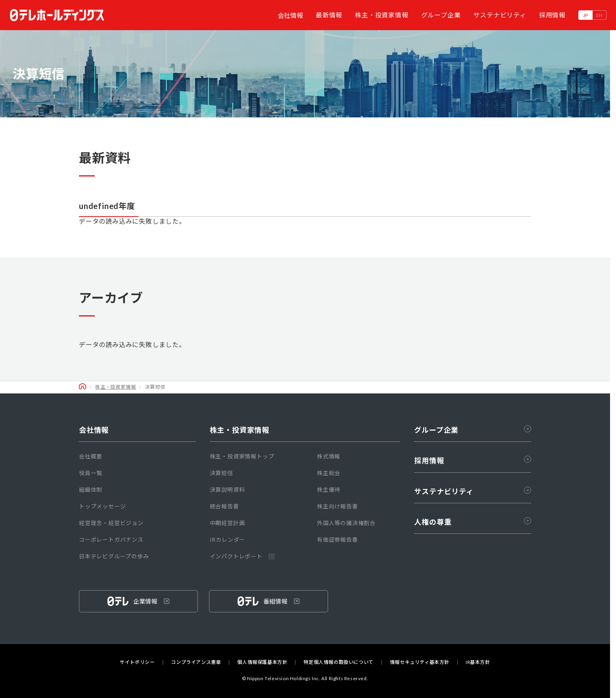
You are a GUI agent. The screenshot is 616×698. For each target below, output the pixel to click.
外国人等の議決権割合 (346, 523)
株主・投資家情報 (382, 15)
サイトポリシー (137, 662)
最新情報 (329, 15)
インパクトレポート (242, 556)
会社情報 (290, 15)
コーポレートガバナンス (111, 540)
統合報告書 (225, 506)
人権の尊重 (473, 522)
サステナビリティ (500, 15)
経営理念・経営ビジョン (111, 523)
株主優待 (329, 490)
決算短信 (222, 473)
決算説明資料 (227, 490)
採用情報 (552, 15)
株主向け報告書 (338, 506)
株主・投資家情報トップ (242, 456)
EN (599, 15)
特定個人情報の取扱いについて (338, 662)
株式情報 (329, 456)
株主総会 (329, 473)
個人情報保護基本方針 (262, 662)
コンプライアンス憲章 (196, 662)
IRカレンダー (228, 540)
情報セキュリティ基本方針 (420, 662)
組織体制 (91, 490)
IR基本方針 (478, 662)
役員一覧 (91, 473)
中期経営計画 (227, 523)
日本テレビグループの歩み (114, 556)
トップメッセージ (102, 506)
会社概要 (91, 456)
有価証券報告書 (338, 540)
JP (585, 15)
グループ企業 (441, 15)
